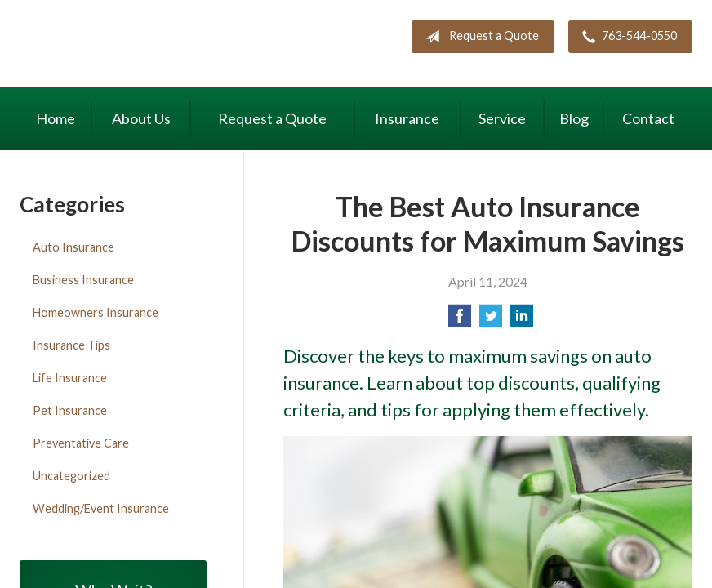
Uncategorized (71, 476)
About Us (141, 118)
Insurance (407, 118)
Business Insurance (83, 280)
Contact (648, 118)
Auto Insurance (73, 247)
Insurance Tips (71, 345)
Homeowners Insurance (96, 312)
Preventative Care (81, 443)
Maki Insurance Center (158, 45)
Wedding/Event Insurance (101, 508)
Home (56, 118)
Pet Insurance (70, 410)
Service (502, 118)
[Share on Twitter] (491, 321)
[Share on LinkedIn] (522, 321)
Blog (574, 118)
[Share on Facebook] (460, 321)
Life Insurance (70, 378)
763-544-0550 (626, 37)
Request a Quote (479, 37)
